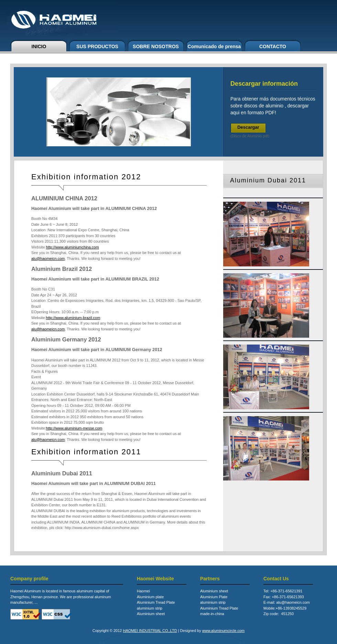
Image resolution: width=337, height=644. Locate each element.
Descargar (248, 127)
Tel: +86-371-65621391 (283, 591)
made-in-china (212, 614)
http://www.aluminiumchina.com (73, 247)
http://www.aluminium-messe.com (74, 428)
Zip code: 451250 (279, 614)
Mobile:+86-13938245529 (285, 608)
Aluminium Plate (214, 597)
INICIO (39, 46)
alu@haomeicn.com (48, 258)
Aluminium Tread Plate (156, 602)
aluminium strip (150, 608)
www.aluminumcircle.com (223, 631)
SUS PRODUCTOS (97, 46)
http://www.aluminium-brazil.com (73, 318)
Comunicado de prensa (214, 46)
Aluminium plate (150, 597)
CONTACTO (273, 46)
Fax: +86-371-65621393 (284, 597)
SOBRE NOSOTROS (156, 46)
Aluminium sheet (151, 614)
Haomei (143, 591)
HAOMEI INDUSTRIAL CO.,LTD (150, 631)
